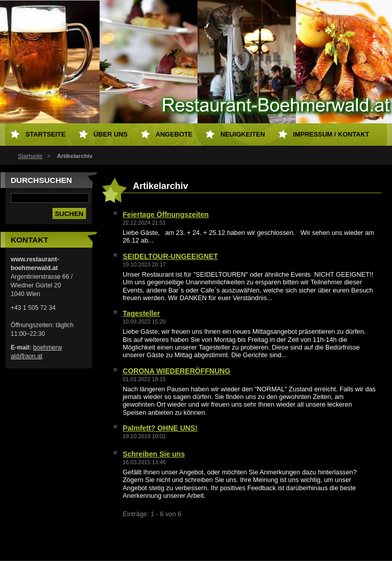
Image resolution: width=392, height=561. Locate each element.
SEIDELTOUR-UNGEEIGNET (170, 256)
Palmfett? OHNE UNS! (160, 428)
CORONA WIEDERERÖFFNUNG (176, 371)
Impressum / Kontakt (331, 134)
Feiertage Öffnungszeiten (166, 215)
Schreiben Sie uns (154, 454)
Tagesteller (141, 313)
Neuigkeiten (243, 134)
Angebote (174, 134)
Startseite (30, 156)
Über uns (111, 134)
